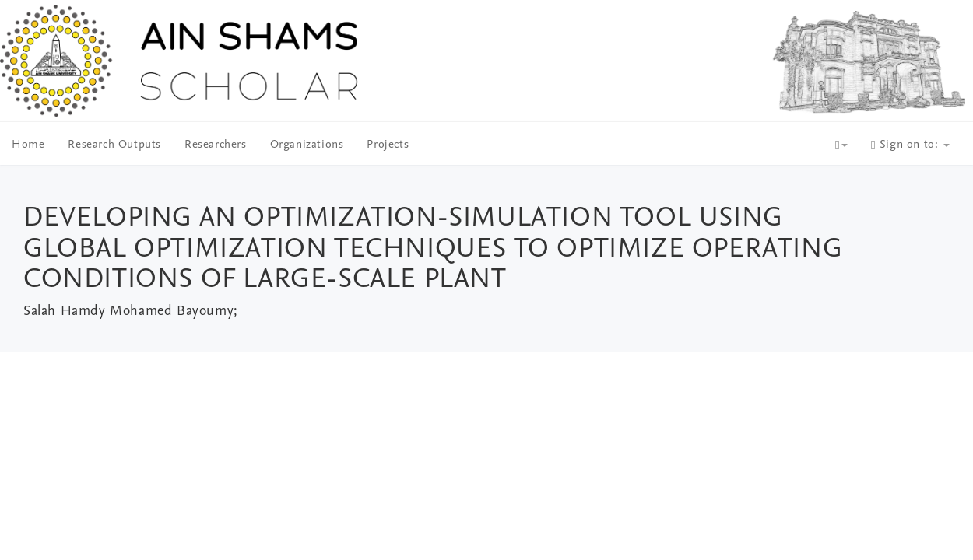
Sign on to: (910, 145)
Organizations (307, 145)
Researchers (216, 145)
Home (28, 145)
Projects (388, 145)
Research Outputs (114, 145)
